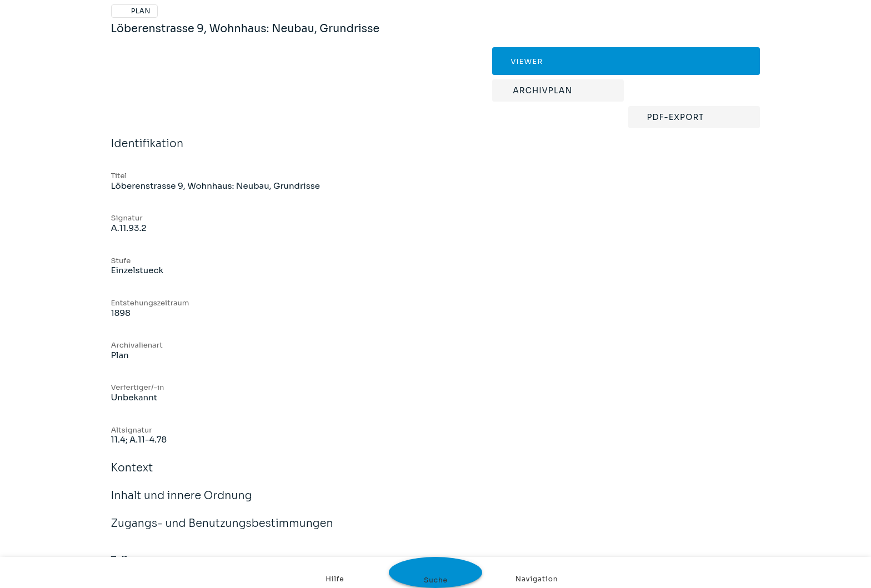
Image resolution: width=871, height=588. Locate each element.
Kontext (132, 475)
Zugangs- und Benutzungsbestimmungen (222, 531)
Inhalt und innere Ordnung (182, 503)
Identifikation (147, 151)
